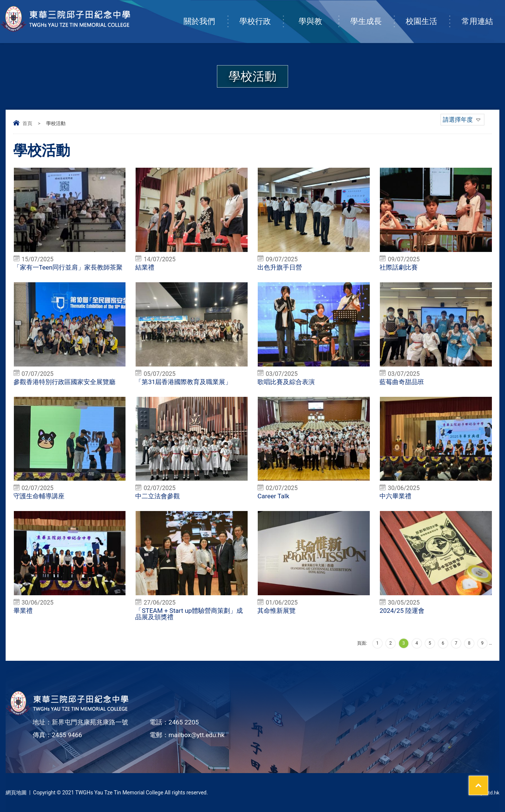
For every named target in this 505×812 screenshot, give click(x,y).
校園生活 (427, 14)
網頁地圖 (16, 793)
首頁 (27, 123)
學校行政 (261, 14)
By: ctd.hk (488, 793)
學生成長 (372, 14)
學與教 (318, 14)
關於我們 (205, 14)
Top (486, 779)
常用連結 (483, 14)
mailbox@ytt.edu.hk (196, 735)
